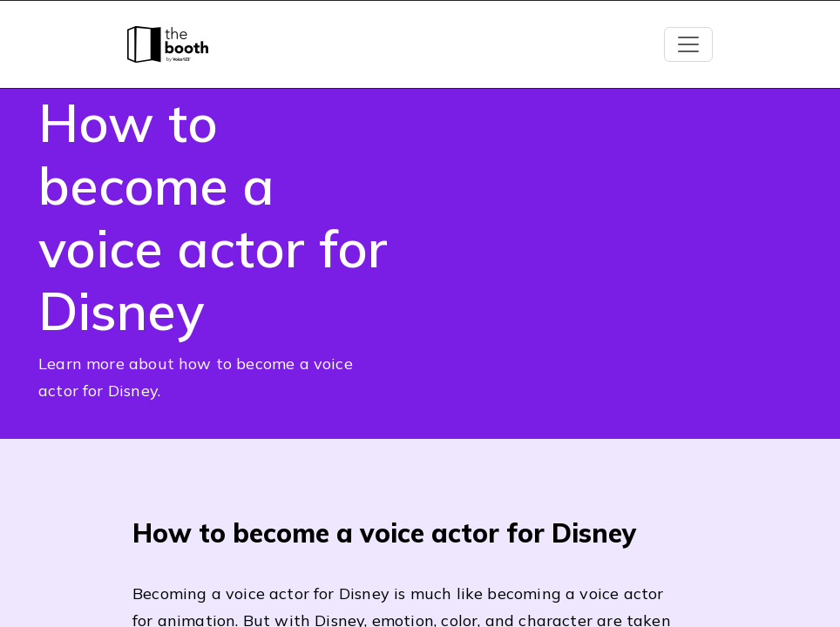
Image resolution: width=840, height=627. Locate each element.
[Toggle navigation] (688, 44)
